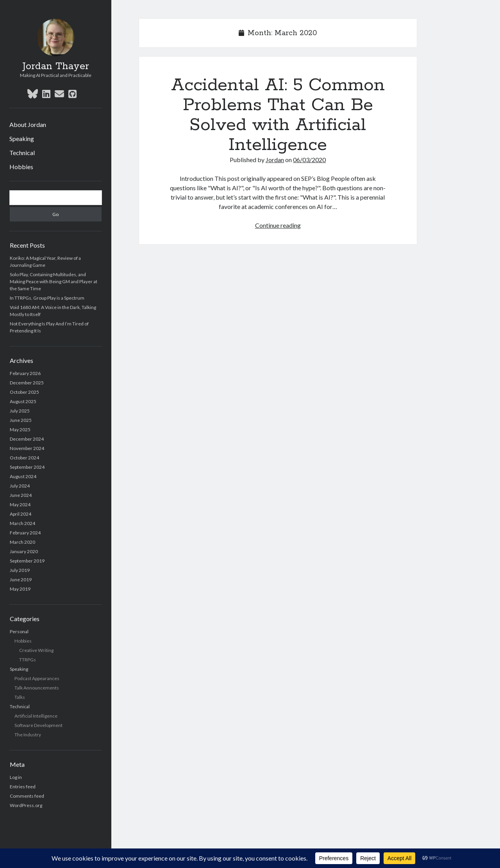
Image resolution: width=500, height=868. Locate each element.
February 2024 (25, 533)
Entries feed (23, 787)
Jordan (275, 160)
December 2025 (27, 383)
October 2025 (24, 392)
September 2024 (27, 467)
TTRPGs (28, 660)
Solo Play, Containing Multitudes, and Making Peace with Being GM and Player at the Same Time (54, 281)
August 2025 (23, 401)
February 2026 (25, 373)
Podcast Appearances (37, 678)
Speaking (22, 138)
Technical (22, 153)
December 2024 (27, 439)
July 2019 (20, 570)
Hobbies (21, 167)
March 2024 (22, 523)
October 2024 (24, 458)
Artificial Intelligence (36, 716)
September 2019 (27, 561)
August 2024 (23, 476)
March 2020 (22, 542)
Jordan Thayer (56, 66)
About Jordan (28, 124)
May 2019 (20, 589)
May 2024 (20, 505)
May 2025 (20, 430)
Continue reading (278, 225)
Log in (16, 777)
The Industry (28, 735)
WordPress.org (26, 805)
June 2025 (21, 420)
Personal (19, 631)
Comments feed (27, 796)
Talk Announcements (37, 688)
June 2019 (21, 580)
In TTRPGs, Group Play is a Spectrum (47, 298)
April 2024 (21, 514)
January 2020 (24, 551)
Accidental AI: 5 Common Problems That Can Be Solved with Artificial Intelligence (278, 115)
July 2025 (20, 411)
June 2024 (21, 495)
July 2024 (20, 486)
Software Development (38, 725)
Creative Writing (36, 650)
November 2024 (27, 448)
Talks (20, 697)
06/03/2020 (309, 160)
